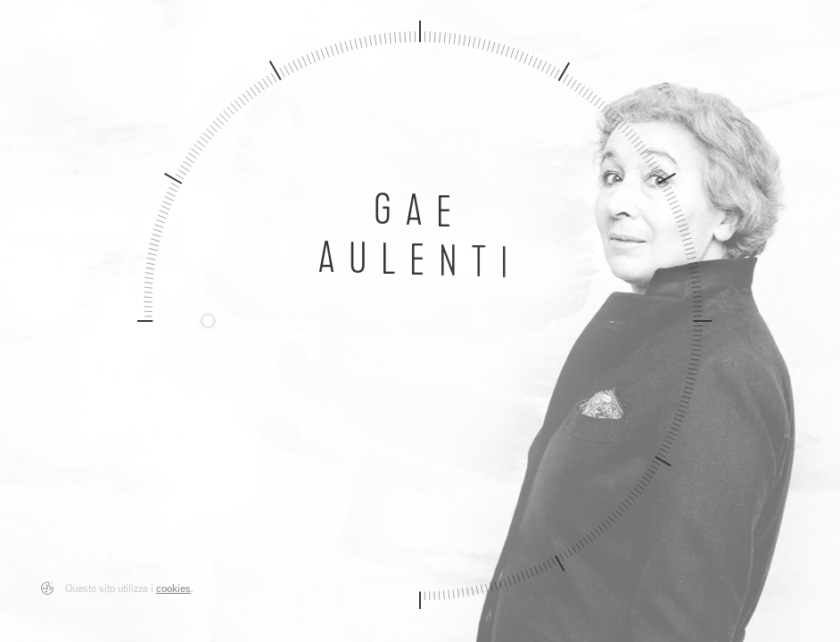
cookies (173, 590)
